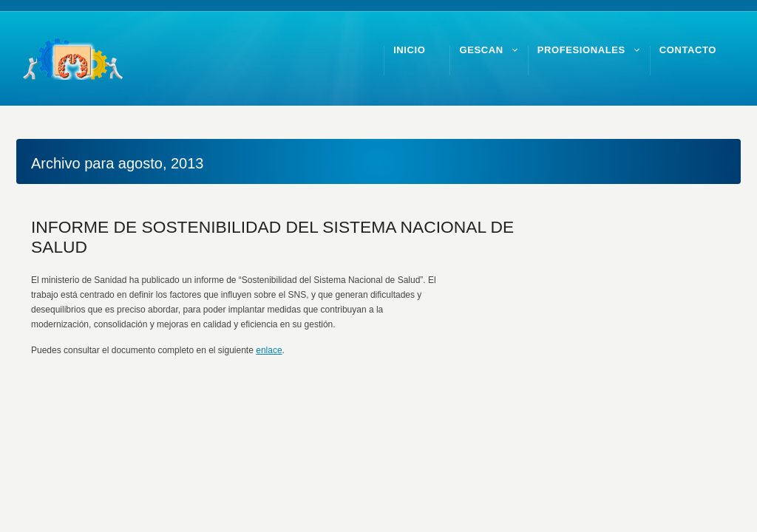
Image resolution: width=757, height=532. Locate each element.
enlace (269, 350)
